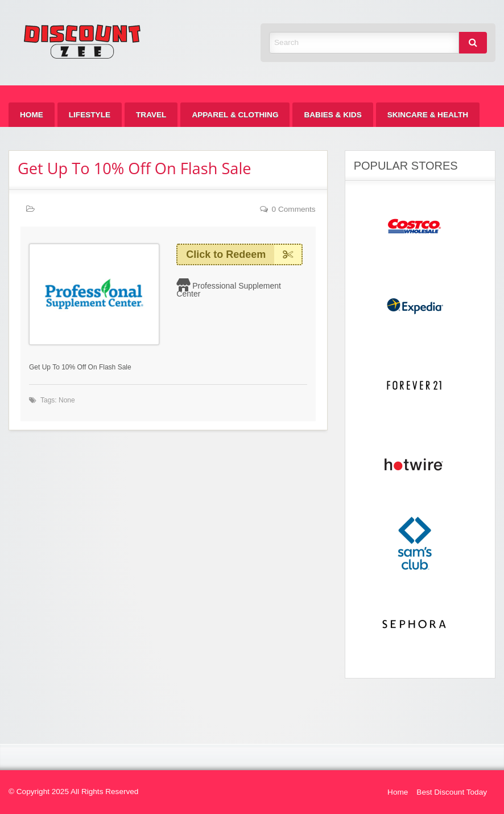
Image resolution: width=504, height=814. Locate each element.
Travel (151, 115)
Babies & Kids (332, 115)
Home (32, 115)
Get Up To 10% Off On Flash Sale (135, 168)
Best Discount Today (452, 792)
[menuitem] (32, 115)
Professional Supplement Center (229, 290)
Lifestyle (90, 115)
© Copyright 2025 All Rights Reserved (73, 792)
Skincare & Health (428, 115)
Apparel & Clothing (235, 115)
